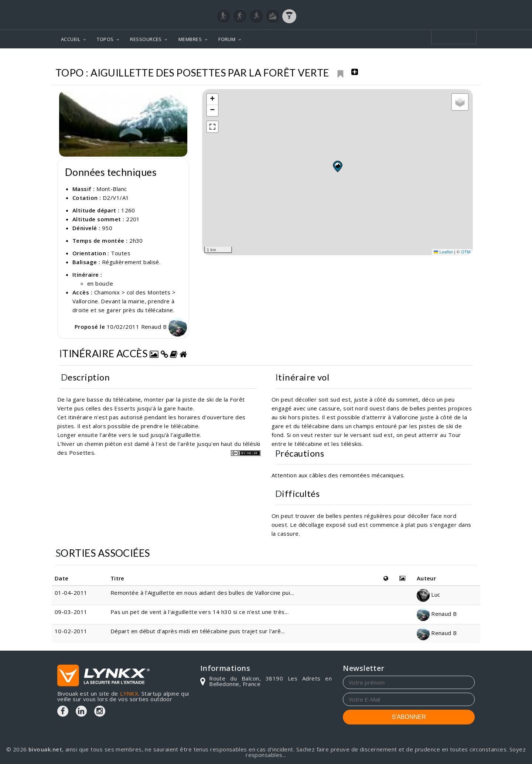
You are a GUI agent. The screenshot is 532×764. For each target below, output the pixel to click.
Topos (340, 59)
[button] (337, 166)
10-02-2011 (71, 631)
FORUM (227, 39)
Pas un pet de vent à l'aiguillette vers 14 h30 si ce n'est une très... (200, 612)
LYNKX (129, 693)
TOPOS (105, 39)
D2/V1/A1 (116, 198)
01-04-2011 (71, 593)
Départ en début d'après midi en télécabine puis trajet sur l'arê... (198, 631)
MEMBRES (190, 39)
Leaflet (443, 252)
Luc (429, 594)
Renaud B (164, 327)
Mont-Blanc (376, 59)
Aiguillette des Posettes (437, 59)
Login (438, 7)
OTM (466, 252)
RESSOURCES (146, 39)
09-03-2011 (71, 612)
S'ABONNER (409, 717)
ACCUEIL (71, 39)
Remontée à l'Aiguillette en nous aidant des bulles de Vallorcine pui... (202, 593)
